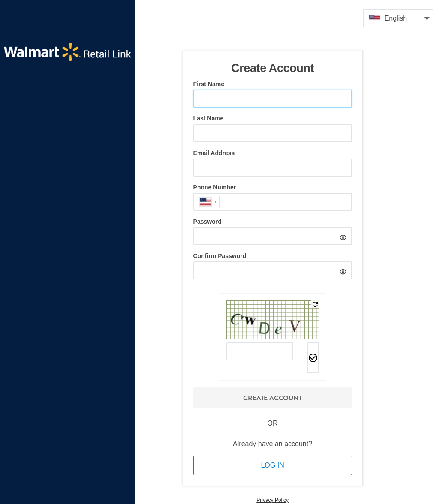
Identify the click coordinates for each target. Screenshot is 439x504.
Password (207, 222)
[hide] (343, 236)
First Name (209, 84)
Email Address (214, 153)
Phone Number (215, 187)
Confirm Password (220, 256)
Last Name (209, 118)
